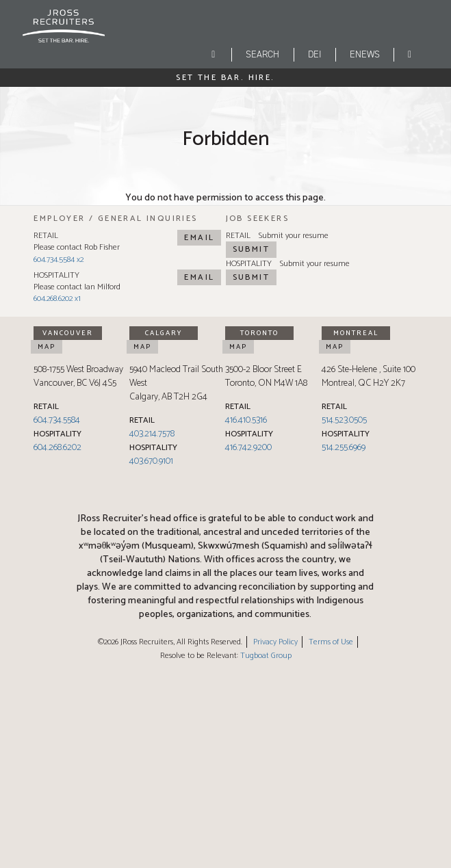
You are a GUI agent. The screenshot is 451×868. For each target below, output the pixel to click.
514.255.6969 (344, 448)
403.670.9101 (151, 461)
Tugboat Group (266, 656)
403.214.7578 (152, 434)
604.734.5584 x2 (59, 260)
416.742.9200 (248, 448)
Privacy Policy (275, 642)
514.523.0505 (344, 420)
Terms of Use (331, 642)
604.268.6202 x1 (57, 299)
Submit (251, 249)
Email (199, 238)
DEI (315, 54)
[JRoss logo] (64, 34)
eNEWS (365, 54)
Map (47, 347)
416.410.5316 (246, 420)
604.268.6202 (57, 448)
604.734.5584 (57, 420)
